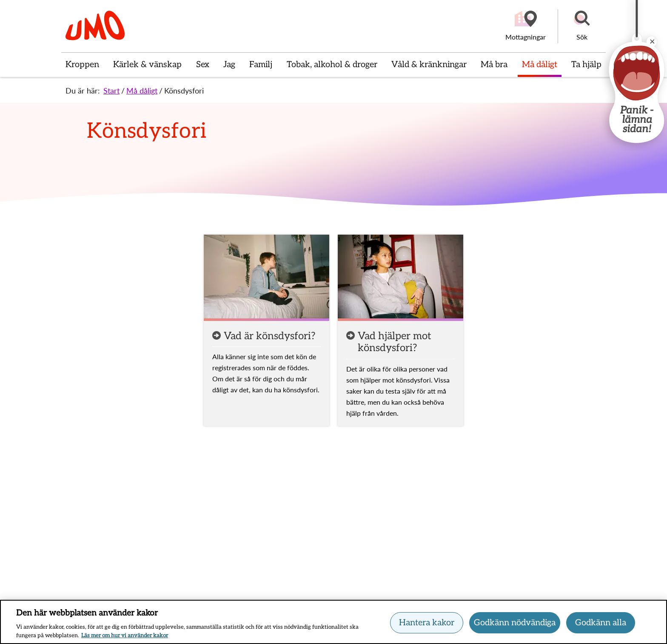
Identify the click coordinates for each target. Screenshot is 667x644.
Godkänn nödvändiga (515, 624)
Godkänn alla (601, 624)
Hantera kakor (427, 624)
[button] (582, 26)
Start (111, 91)
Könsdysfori (184, 91)
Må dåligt (142, 91)
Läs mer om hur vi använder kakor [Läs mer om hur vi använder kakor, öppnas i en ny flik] (125, 636)
